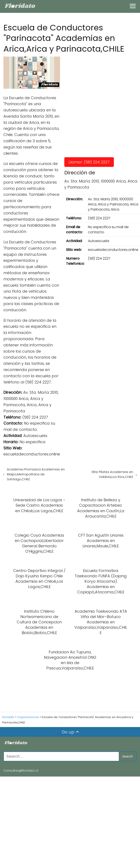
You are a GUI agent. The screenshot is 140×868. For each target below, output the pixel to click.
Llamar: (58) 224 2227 (89, 162)
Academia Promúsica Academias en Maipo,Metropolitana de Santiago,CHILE (36, 474)
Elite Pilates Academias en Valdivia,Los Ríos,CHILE (112, 474)
